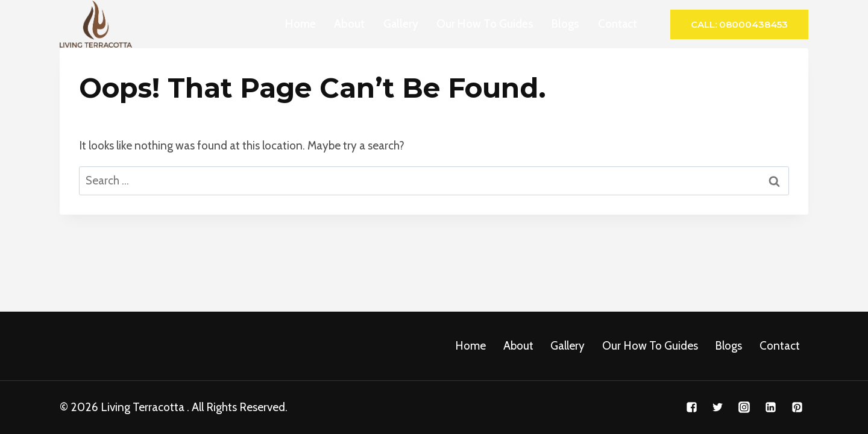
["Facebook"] (691, 407)
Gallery (401, 24)
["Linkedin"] (770, 407)
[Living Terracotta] (96, 24)
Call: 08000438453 (739, 24)
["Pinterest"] (797, 407)
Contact (618, 24)
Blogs (565, 24)
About (349, 24)
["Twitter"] (718, 407)
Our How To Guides (485, 24)
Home (300, 24)
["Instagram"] (744, 407)
